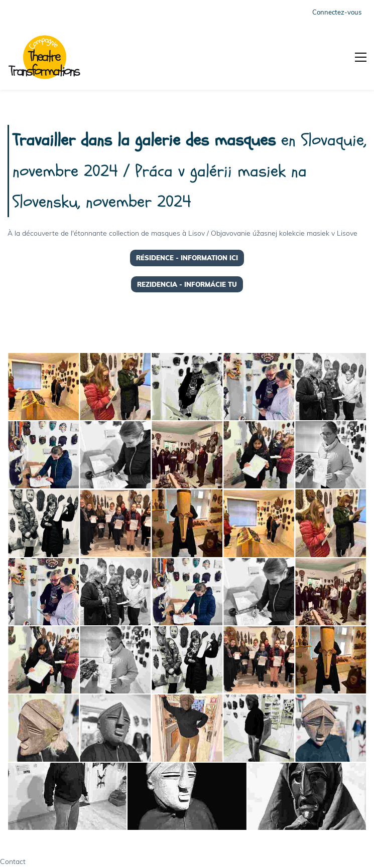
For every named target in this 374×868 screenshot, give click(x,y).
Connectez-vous (337, 12)
